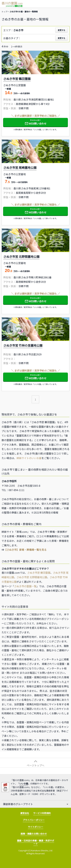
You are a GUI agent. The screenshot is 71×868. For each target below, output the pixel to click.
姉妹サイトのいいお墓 (29, 458)
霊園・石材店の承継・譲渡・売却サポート (36, 842)
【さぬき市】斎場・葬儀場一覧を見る (25, 550)
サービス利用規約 (42, 813)
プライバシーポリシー (34, 820)
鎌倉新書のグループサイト (18, 804)
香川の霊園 (12, 3)
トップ (4, 11)
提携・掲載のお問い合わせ (34, 834)
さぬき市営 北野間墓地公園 (32, 577)
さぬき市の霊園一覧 (25, 586)
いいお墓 (24, 784)
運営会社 (25, 813)
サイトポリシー (36, 827)
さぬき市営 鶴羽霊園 (39, 573)
